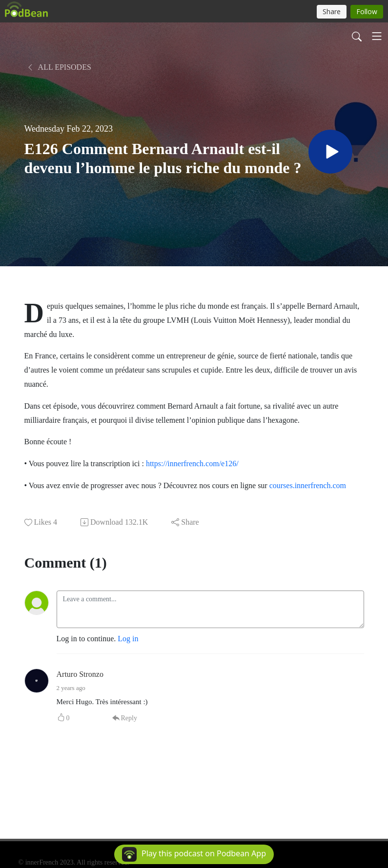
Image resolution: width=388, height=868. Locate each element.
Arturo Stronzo (80, 674)
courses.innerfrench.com (308, 485)
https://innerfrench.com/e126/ (192, 464)
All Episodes (59, 67)
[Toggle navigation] (377, 36)
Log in (128, 639)
